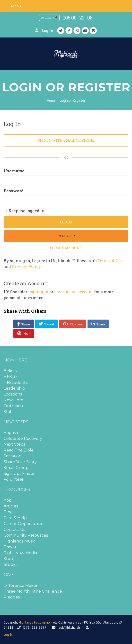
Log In (48, 31)
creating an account (74, 292)
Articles (11, 506)
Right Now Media (20, 553)
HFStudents (16, 382)
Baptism (12, 433)
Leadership (14, 388)
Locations (13, 394)
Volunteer (14, 479)
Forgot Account (66, 248)
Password (14, 191)
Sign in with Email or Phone (66, 140)
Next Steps (14, 444)
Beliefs (10, 371)
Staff (8, 412)
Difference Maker (21, 585)
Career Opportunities (24, 524)
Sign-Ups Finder (19, 474)
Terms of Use (110, 261)
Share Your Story (20, 462)
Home (51, 100)
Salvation (13, 456)
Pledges (12, 597)
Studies (11, 565)
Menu (14, 6)
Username (14, 171)
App (8, 500)
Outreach (13, 406)
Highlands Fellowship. (35, 622)
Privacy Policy (26, 266)
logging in (38, 292)
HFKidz (11, 377)
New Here (13, 400)
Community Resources (26, 535)
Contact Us (14, 529)
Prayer (10, 547)
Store (9, 559)
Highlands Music (20, 541)
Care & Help (15, 518)
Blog (8, 512)
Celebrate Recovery (23, 438)
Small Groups (17, 468)
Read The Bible (19, 450)
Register (66, 236)
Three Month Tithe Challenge (33, 591)
